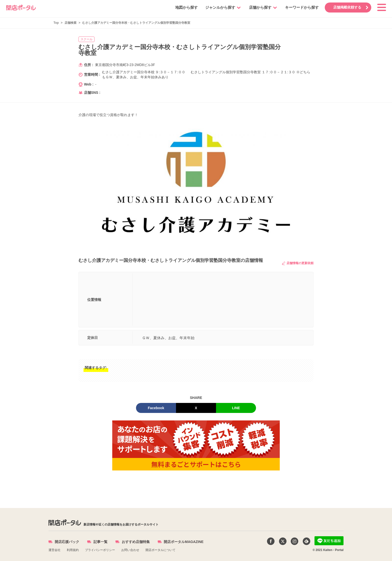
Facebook (156, 408)
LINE (236, 408)
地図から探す (186, 7)
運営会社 (54, 550)
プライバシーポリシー (100, 550)
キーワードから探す (302, 7)
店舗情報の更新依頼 (298, 263)
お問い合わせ (130, 550)
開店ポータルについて (160, 550)
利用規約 (73, 550)
